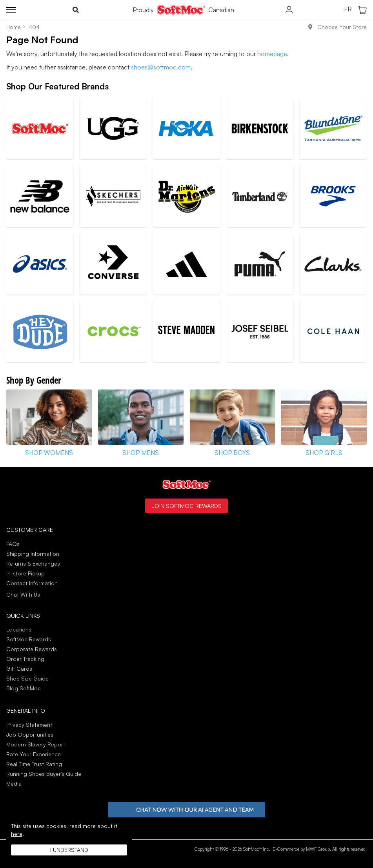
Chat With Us (23, 595)
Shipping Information (33, 554)
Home (14, 27)
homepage (272, 54)
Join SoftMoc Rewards (186, 506)
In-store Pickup (25, 573)
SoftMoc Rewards (29, 639)
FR (348, 9)
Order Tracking (25, 659)
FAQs (13, 544)
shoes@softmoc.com (161, 67)
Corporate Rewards (32, 649)
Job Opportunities (30, 734)
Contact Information (32, 583)
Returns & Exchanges (33, 563)
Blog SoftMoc (24, 688)
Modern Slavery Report (36, 744)
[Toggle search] (76, 10)
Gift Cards (19, 669)
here (17, 834)
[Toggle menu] (11, 10)
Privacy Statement (29, 725)
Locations (19, 629)
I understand (69, 850)
